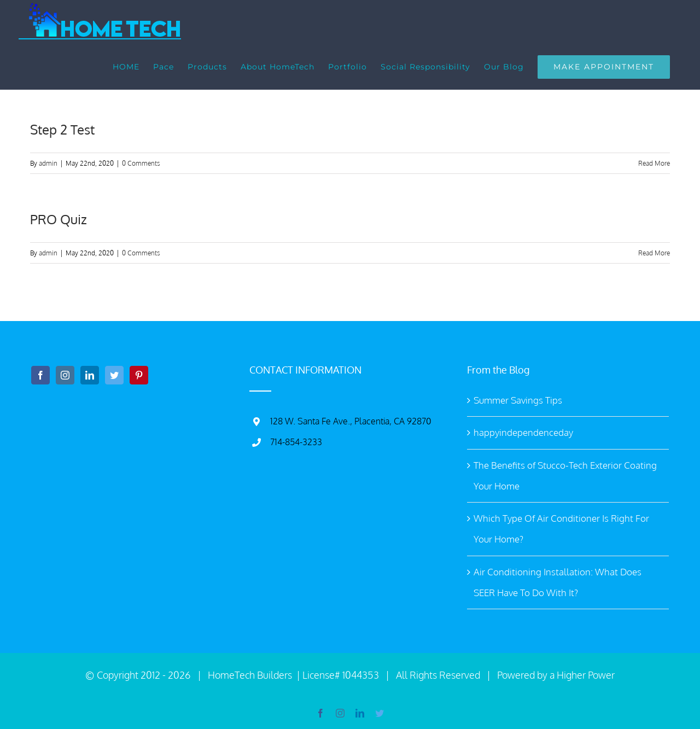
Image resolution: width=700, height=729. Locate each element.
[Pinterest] (139, 375)
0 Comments (141, 163)
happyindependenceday (523, 432)
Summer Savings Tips (518, 400)
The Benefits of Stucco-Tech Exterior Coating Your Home (565, 476)
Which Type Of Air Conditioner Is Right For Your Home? (561, 529)
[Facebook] (40, 375)
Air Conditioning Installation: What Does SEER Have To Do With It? (558, 582)
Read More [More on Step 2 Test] (654, 163)
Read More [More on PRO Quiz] (654, 253)
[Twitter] (114, 375)
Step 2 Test (62, 129)
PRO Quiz (59, 219)
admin (48, 163)
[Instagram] (65, 375)
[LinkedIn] (90, 375)
